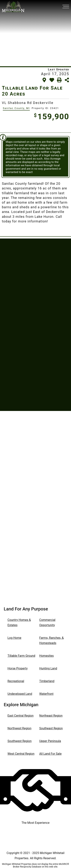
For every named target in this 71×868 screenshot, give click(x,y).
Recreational (16, 681)
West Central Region (21, 754)
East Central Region (21, 716)
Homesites (47, 656)
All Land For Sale (50, 754)
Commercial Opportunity (47, 622)
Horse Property (18, 668)
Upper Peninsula (50, 741)
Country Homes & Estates (19, 622)
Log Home (14, 638)
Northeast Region (51, 716)
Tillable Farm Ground (21, 656)
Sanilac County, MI (16, 108)
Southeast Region (51, 728)
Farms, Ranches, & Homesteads (52, 640)
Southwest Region (20, 741)
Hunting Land (48, 668)
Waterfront (46, 694)
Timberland (47, 681)
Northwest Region (19, 728)
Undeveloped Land (20, 694)
